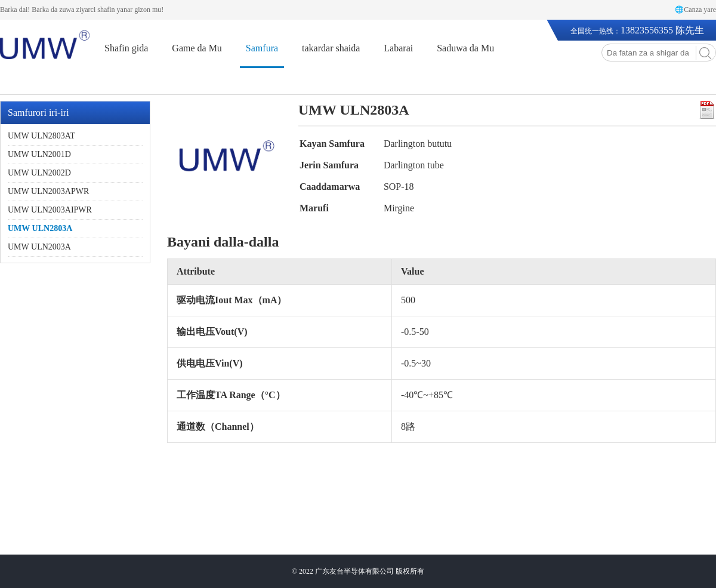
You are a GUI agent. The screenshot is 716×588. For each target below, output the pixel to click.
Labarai (398, 48)
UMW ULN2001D (39, 154)
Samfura (262, 48)
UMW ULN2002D (39, 173)
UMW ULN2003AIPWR (50, 210)
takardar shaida (331, 48)
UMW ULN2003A (39, 247)
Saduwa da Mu (465, 48)
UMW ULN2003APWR (48, 191)
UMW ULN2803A (40, 228)
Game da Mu (197, 48)
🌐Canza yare (695, 10)
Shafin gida (126, 48)
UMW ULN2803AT (41, 136)
